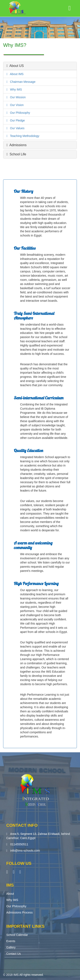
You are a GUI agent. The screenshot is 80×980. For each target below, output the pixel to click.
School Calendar (17, 935)
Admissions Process (19, 912)
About (10, 894)
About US (15, 66)
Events (11, 941)
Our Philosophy (19, 113)
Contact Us (14, 954)
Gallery (11, 947)
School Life (16, 154)
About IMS (15, 74)
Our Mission (17, 97)
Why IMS (15, 89)
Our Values (16, 128)
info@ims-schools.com (25, 851)
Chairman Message (21, 82)
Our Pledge (16, 120)
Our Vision (16, 105)
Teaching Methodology (23, 136)
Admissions (17, 145)
